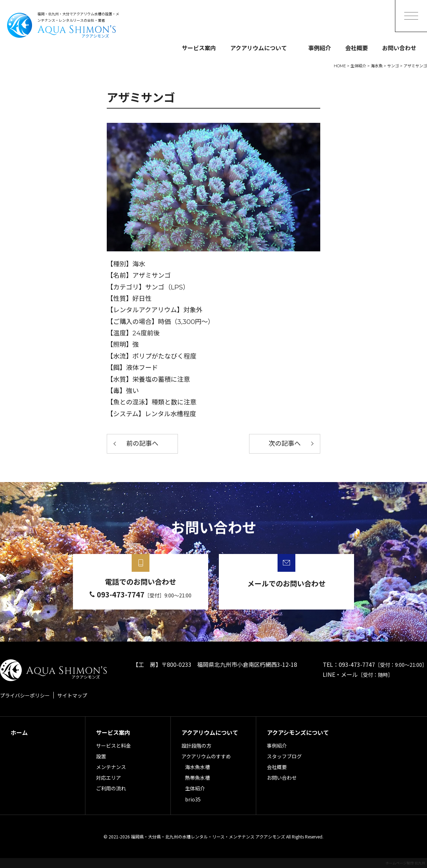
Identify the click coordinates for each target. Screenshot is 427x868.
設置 (101, 756)
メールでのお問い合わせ (286, 583)
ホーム (19, 732)
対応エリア (109, 778)
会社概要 (357, 48)
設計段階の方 (196, 746)
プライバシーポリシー (25, 695)
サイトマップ (72, 695)
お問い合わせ (399, 48)
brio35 (193, 799)
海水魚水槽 (197, 767)
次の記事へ (285, 444)
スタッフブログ (284, 756)
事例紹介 (320, 48)
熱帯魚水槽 (197, 778)
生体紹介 (195, 788)
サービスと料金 (114, 746)
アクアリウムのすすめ (206, 756)
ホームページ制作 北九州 (405, 863)
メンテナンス (111, 767)
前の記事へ (142, 444)
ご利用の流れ (111, 788)
